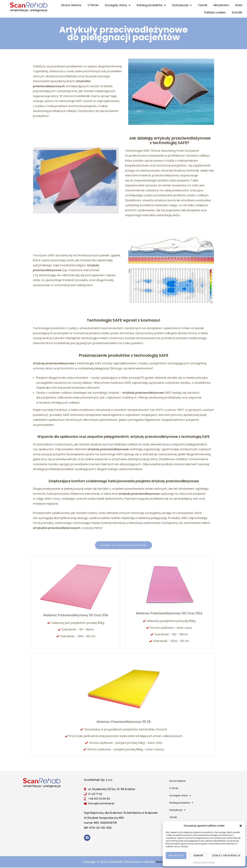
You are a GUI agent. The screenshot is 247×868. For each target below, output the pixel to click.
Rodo (239, 5)
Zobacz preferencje (226, 856)
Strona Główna (71, 5)
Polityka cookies (215, 12)
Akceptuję (176, 856)
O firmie (93, 5)
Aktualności (221, 5)
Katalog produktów (151, 5)
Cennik (203, 5)
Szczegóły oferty (118, 5)
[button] (241, 826)
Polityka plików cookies (204, 862)
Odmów (198, 856)
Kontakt (237, 12)
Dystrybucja (182, 5)
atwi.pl (160, 862)
